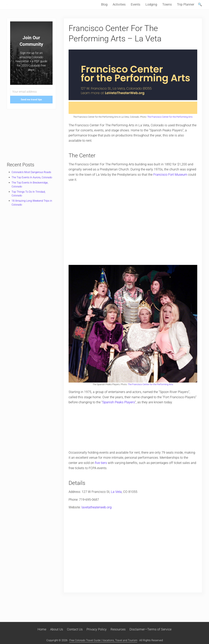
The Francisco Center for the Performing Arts (170, 124)
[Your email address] (31, 99)
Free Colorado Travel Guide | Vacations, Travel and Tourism (103, 640)
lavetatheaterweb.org (97, 514)
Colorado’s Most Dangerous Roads (33, 179)
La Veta (117, 498)
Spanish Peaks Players (132, 408)
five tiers (102, 469)
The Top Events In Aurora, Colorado (33, 184)
